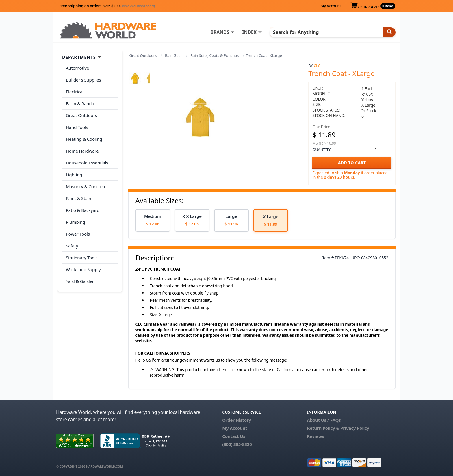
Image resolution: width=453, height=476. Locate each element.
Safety (72, 239)
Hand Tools (77, 125)
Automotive (77, 68)
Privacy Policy (355, 428)
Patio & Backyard (82, 205)
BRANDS (224, 32)
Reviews (315, 436)
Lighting (74, 171)
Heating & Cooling (84, 136)
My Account (331, 6)
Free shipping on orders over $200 (107, 6)
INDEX (254, 32)
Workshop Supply (83, 262)
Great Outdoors (143, 55)
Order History (237, 420)
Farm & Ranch (80, 102)
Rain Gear (173, 55)
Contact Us (234, 436)
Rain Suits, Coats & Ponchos (215, 55)
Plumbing (75, 216)
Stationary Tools (81, 251)
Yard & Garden (80, 273)
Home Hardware (82, 148)
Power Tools (78, 228)
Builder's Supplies (83, 79)
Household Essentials (87, 159)
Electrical (74, 91)
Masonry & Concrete (86, 182)
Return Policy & (323, 428)
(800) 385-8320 (237, 444)
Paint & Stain (78, 193)
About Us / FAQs (324, 420)
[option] (153, 220)
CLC (317, 66)
